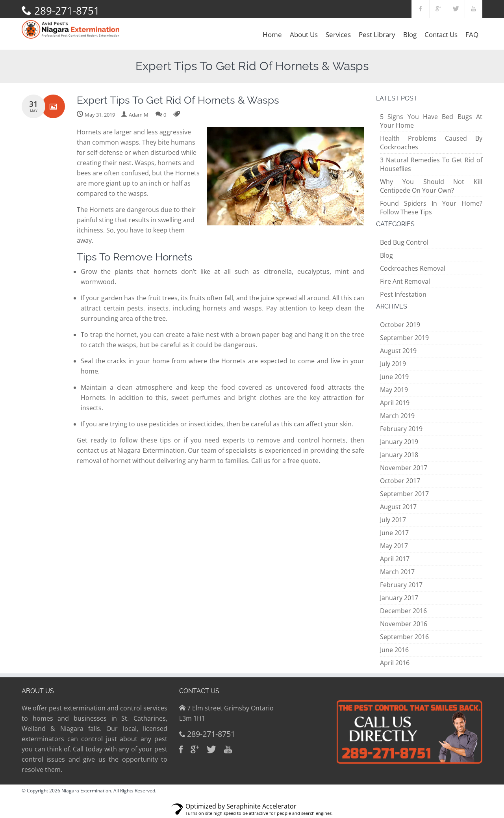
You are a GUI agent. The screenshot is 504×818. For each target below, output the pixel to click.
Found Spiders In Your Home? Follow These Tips (431, 208)
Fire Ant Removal (405, 281)
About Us (304, 34)
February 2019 (401, 429)
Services (338, 34)
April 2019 (395, 403)
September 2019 (404, 338)
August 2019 (398, 351)
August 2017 (398, 507)
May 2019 (394, 390)
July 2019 (393, 364)
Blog (410, 34)
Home (272, 34)
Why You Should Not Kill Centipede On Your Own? (431, 186)
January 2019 (399, 442)
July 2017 (393, 520)
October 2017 (400, 481)
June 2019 (394, 377)
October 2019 (400, 325)
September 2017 (404, 494)
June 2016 (394, 650)
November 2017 (404, 468)
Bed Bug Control (404, 242)
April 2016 (395, 663)
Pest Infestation (403, 294)
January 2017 (399, 598)
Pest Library (377, 34)
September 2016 (404, 637)
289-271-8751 (67, 11)
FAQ (472, 34)
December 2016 (403, 611)
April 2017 (395, 559)
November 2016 (404, 624)
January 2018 (399, 455)
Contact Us (441, 34)
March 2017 (397, 572)
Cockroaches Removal (413, 268)
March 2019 (397, 416)
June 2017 (394, 533)
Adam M (139, 115)
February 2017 (401, 585)
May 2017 (394, 546)
